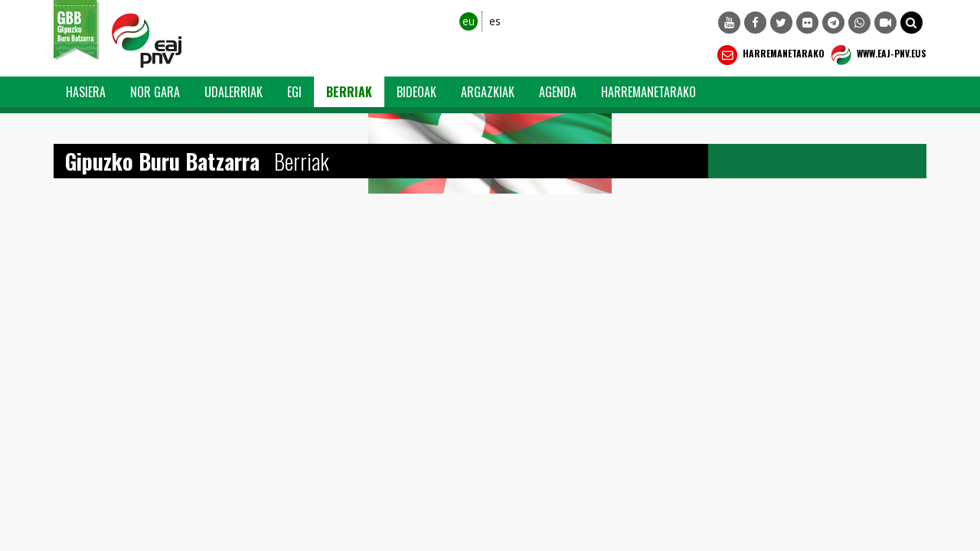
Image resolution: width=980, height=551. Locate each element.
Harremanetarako (769, 55)
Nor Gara (155, 92)
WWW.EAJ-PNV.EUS (877, 55)
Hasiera (86, 92)
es (495, 21)
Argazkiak (488, 92)
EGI (294, 92)
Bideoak (416, 92)
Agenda (558, 92)
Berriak (349, 92)
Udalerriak (234, 92)
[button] (911, 23)
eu (469, 21)
